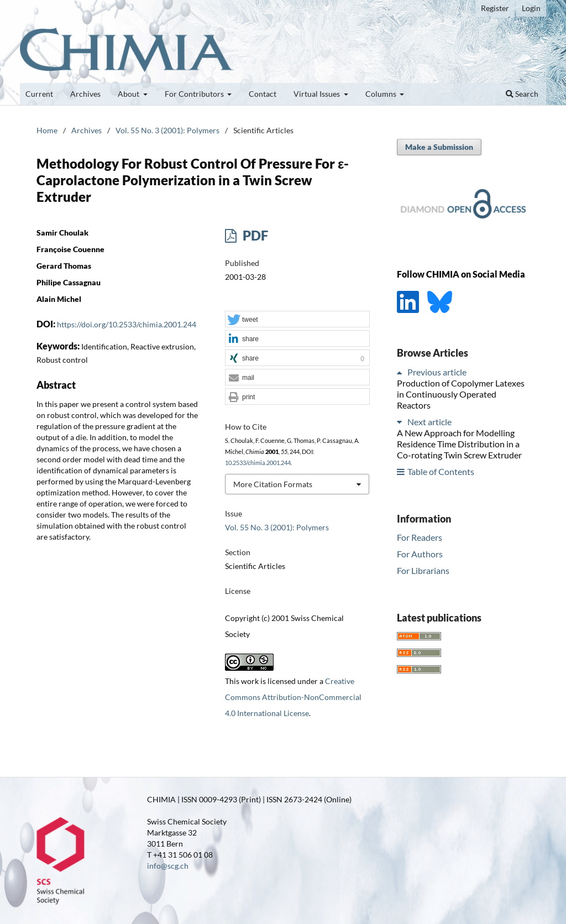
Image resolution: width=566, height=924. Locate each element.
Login (531, 8)
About (129, 94)
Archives (85, 94)
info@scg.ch (168, 866)
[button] (297, 320)
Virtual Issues (318, 94)
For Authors (420, 554)
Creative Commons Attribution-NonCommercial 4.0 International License (293, 697)
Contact (263, 94)
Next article (429, 422)
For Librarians (423, 570)
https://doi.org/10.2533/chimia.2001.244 (127, 324)
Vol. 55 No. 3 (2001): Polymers (167, 130)
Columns (382, 94)
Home (47, 130)
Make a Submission (439, 147)
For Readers (420, 537)
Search (522, 94)
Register (495, 8)
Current (39, 94)
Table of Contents (441, 471)
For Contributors (195, 94)
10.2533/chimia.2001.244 (258, 463)
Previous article (437, 372)
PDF (254, 235)
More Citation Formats (273, 484)
